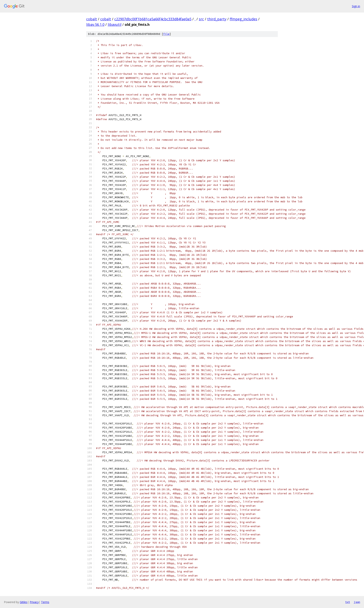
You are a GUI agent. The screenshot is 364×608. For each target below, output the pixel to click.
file (166, 34)
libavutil (115, 24)
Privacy (34, 602)
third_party (217, 19)
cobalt (92, 19)
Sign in (356, 6)
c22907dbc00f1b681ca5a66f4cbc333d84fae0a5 (153, 19)
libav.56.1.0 (95, 24)
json (357, 602)
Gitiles (24, 602)
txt (348, 602)
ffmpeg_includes (243, 19)
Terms (45, 602)
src (201, 19)
